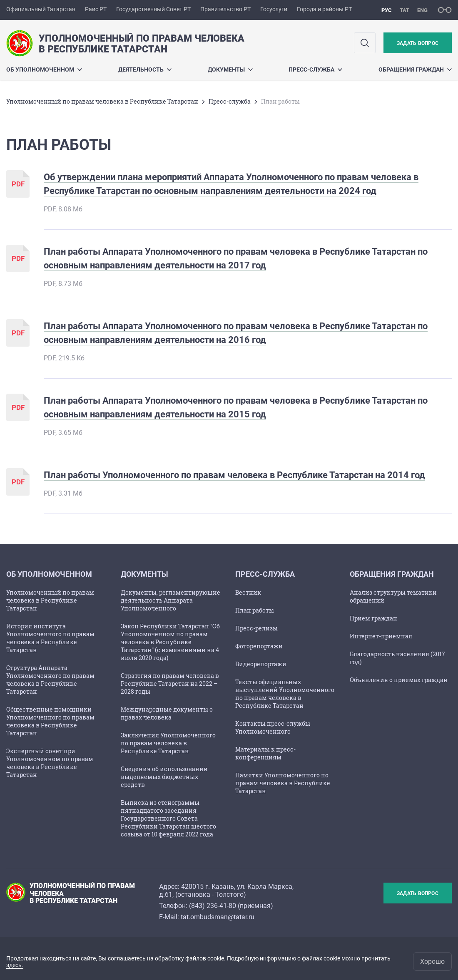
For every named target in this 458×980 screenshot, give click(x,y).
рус (387, 10)
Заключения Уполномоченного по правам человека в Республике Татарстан (168, 743)
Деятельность (145, 69)
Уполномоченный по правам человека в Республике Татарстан (102, 101)
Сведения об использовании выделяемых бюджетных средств (164, 777)
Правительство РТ (225, 9)
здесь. (15, 965)
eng (422, 10)
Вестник (248, 592)
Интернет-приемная (381, 636)
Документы (230, 69)
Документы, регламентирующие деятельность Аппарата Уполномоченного (171, 600)
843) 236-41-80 (214, 906)
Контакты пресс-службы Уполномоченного (273, 727)
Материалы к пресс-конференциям (265, 753)
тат (404, 10)
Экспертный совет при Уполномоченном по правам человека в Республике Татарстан (50, 763)
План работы (255, 610)
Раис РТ (96, 9)
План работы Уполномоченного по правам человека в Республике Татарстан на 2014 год (234, 475)
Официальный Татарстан (41, 9)
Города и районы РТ (324, 9)
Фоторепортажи (259, 646)
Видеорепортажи (261, 664)
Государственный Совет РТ (153, 9)
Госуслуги (274, 9)
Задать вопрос (418, 43)
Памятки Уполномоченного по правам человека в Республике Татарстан (283, 783)
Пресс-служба (315, 69)
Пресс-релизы (256, 628)
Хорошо (432, 961)
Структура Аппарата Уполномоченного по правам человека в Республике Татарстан (50, 680)
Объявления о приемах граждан (399, 680)
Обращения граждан (415, 69)
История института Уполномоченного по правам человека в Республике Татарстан (50, 638)
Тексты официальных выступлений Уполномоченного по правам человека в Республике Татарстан (285, 694)
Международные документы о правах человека (167, 713)
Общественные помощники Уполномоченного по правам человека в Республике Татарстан (50, 721)
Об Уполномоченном (44, 69)
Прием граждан (373, 618)
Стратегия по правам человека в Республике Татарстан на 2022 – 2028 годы (170, 684)
